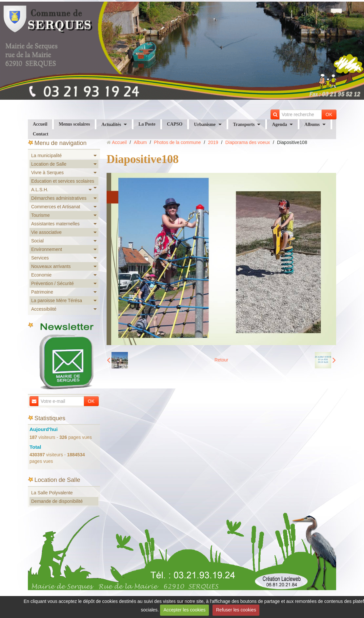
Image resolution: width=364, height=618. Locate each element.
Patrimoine (42, 292)
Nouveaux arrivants (51, 266)
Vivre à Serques (47, 173)
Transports (244, 124)
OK (329, 114)
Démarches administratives (59, 198)
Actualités (111, 124)
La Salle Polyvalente (52, 493)
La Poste (147, 124)
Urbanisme (205, 124)
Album (140, 142)
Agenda (279, 124)
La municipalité (46, 155)
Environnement (47, 249)
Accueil (40, 124)
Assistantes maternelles (55, 224)
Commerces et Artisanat (56, 207)
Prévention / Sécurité (52, 283)
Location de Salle (49, 164)
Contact (40, 134)
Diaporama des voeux (248, 142)
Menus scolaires (74, 124)
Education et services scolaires (63, 181)
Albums (312, 124)
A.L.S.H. (40, 190)
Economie (41, 275)
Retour (221, 360)
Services (40, 258)
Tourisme (40, 215)
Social (37, 241)
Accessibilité (44, 309)
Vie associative (46, 232)
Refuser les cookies (236, 610)
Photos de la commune (177, 142)
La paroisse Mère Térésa (57, 300)
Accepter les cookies (184, 610)
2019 (213, 142)
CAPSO (175, 124)
